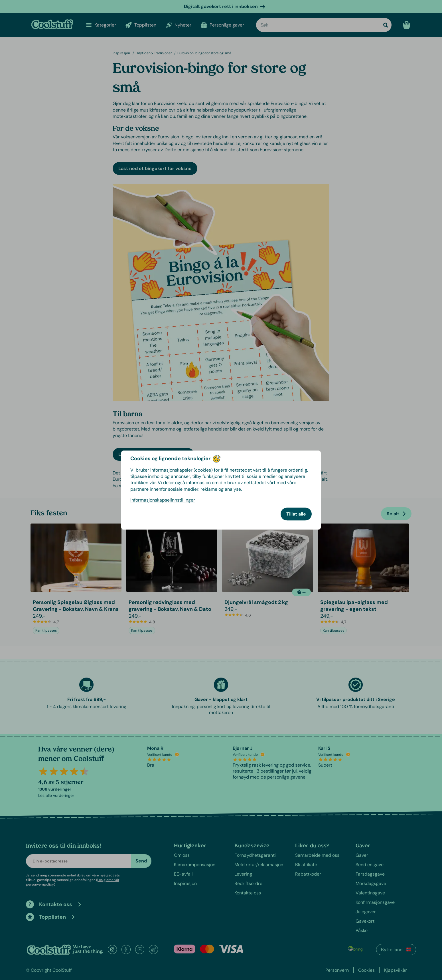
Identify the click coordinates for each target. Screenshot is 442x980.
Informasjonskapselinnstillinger (163, 500)
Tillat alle (296, 514)
